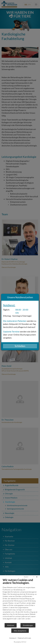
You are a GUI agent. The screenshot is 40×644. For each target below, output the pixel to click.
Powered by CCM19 (20, 642)
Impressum (13, 638)
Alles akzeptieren (20, 631)
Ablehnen (11, 625)
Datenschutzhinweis (24, 638)
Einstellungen (28, 625)
